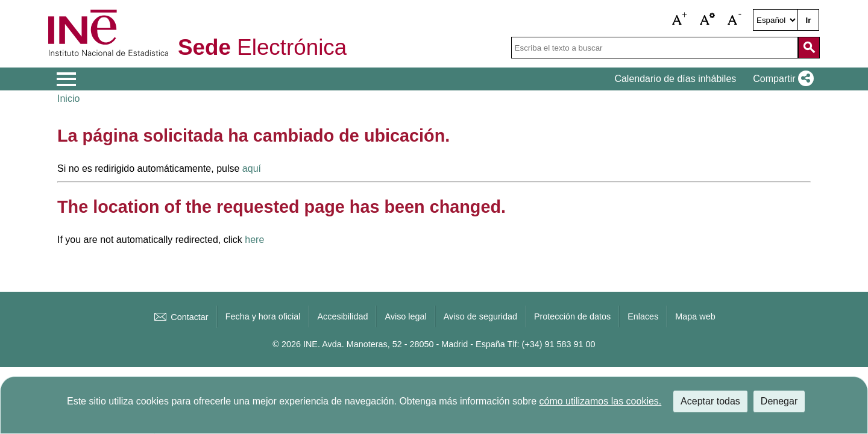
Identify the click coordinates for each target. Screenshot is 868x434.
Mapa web (695, 316)
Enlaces (643, 316)
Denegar (779, 401)
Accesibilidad (342, 316)
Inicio (68, 99)
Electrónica (262, 48)
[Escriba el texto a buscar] (655, 48)
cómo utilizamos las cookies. (601, 401)
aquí (252, 168)
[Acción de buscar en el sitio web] (809, 48)
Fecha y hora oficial (263, 316)
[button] (680, 20)
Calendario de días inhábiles (675, 79)
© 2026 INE (295, 344)
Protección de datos (572, 316)
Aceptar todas (710, 401)
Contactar (180, 317)
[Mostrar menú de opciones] (66, 80)
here (254, 240)
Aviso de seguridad (480, 316)
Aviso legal (405, 316)
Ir (809, 20)
